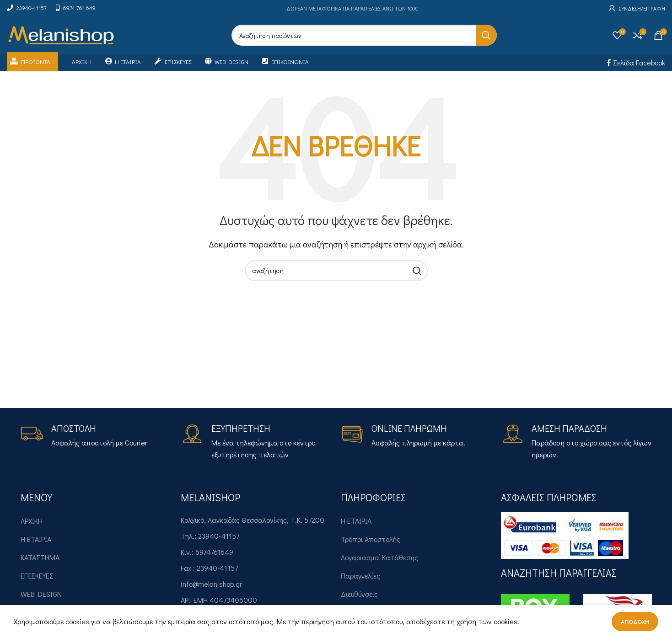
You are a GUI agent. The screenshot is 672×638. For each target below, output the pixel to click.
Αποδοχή (635, 621)
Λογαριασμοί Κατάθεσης (379, 561)
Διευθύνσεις (359, 598)
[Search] (364, 37)
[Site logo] (61, 36)
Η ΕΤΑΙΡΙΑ (36, 543)
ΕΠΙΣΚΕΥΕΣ (37, 579)
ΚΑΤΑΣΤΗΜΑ (40, 561)
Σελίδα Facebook (636, 66)
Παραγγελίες (360, 579)
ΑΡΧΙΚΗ (32, 524)
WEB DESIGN (41, 598)
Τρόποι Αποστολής (371, 543)
